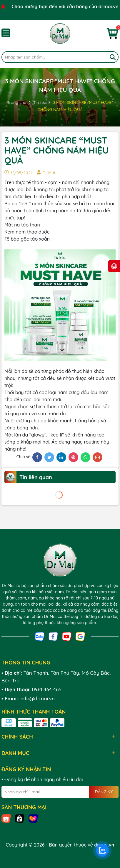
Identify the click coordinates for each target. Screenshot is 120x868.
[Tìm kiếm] (113, 57)
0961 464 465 (47, 689)
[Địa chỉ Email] (60, 792)
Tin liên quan (36, 477)
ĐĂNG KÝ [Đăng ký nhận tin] (104, 792)
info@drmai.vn (38, 698)
